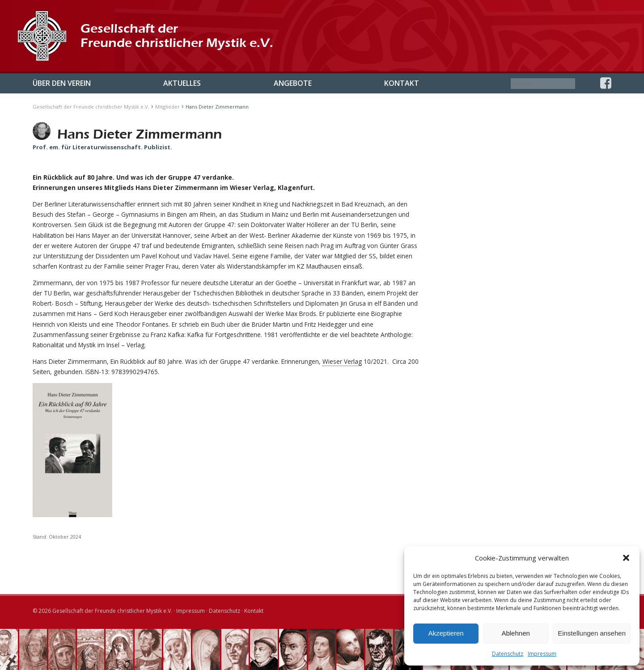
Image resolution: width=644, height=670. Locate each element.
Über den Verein (62, 83)
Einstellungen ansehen (592, 633)
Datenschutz (508, 654)
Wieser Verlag (342, 361)
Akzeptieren (446, 633)
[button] (626, 558)
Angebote (293, 83)
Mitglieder (167, 107)
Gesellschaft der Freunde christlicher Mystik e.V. (91, 107)
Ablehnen (515, 633)
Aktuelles (182, 83)
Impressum (542, 654)
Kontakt (402, 83)
